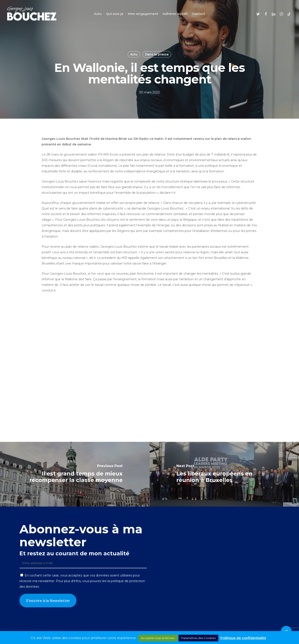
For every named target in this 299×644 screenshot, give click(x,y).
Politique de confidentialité (243, 638)
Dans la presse (157, 54)
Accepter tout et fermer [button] (158, 638)
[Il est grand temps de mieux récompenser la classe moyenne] (75, 474)
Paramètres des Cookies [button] (198, 638)
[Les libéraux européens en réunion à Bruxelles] (224, 474)
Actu (134, 54)
